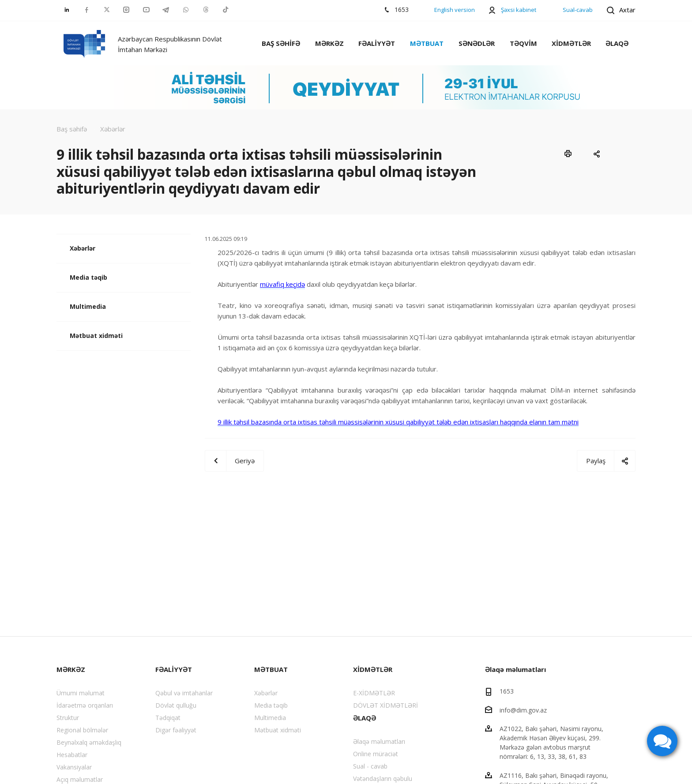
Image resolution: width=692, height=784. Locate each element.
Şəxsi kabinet (519, 10)
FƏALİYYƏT (377, 43)
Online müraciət (376, 754)
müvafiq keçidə (282, 284)
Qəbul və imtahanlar (184, 693)
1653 (507, 691)
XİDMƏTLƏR (571, 43)
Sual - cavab (370, 766)
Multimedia (88, 306)
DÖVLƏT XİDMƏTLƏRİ (385, 705)
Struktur (68, 718)
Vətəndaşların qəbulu (383, 778)
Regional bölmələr (82, 730)
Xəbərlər (83, 248)
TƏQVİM (523, 43)
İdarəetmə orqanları (85, 705)
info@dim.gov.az (523, 710)
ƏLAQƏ (617, 43)
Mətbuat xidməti (96, 336)
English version (455, 10)
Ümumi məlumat (81, 693)
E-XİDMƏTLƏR (374, 693)
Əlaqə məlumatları (379, 741)
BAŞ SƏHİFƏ (281, 43)
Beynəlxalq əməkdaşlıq (89, 742)
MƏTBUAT (427, 43)
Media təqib (88, 277)
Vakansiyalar (74, 767)
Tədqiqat (168, 718)
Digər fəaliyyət (176, 730)
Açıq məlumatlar (80, 779)
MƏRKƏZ (329, 43)
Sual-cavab (578, 10)
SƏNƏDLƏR (477, 43)
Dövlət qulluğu (176, 705)
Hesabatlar (72, 755)
